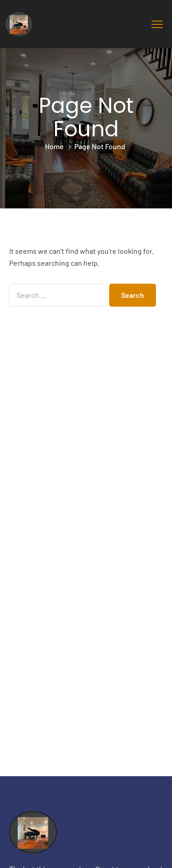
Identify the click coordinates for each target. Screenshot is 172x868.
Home (54, 146)
